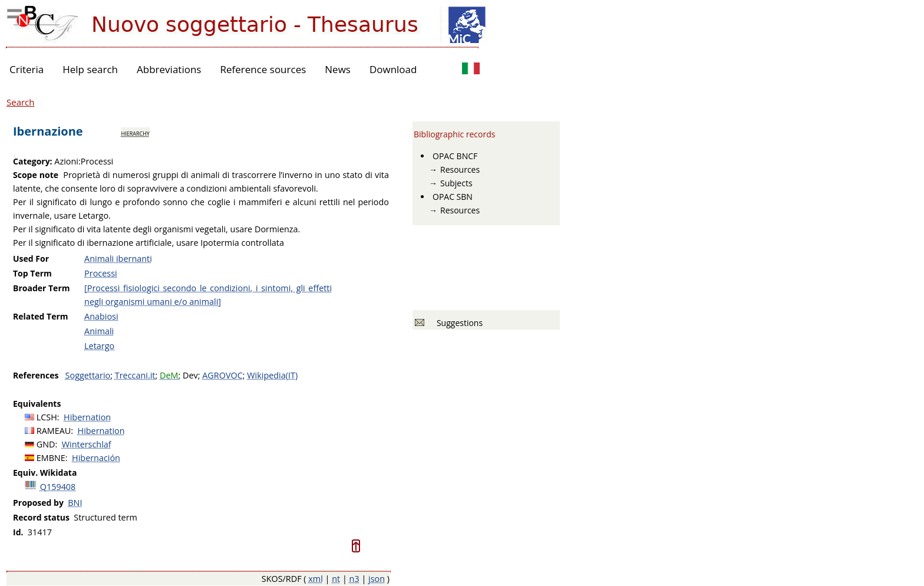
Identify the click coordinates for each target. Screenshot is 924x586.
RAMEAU (54, 431)
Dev (190, 375)
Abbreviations (169, 69)
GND (46, 444)
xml (316, 579)
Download (393, 69)
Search (21, 102)
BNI (75, 503)
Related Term (41, 316)
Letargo (99, 346)
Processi (101, 273)
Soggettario (88, 375)
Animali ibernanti (118, 259)
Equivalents (37, 404)
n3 (354, 579)
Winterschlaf (87, 444)
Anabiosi (101, 316)
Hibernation (87, 417)
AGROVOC (222, 375)
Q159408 (58, 487)
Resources (460, 169)
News (338, 69)
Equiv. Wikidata (45, 473)
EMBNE (51, 458)
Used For (31, 259)
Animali (99, 331)
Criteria (27, 69)
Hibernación (96, 458)
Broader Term (42, 288)
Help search (90, 69)
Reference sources (263, 69)
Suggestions (458, 323)
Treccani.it (135, 375)
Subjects (456, 183)
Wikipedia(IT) (272, 375)
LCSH (47, 417)
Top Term (32, 273)
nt (336, 579)
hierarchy (136, 133)
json (377, 579)
